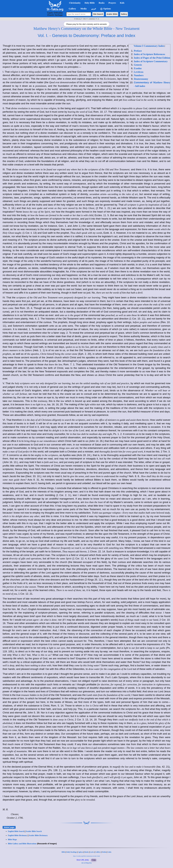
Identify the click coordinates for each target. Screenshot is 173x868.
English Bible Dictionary (18, 835)
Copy (94, 860)
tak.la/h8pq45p (86, 863)
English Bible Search (16, 831)
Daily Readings (72, 852)
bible (85, 19)
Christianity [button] (75, 3)
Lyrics (92, 852)
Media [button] (83, 9)
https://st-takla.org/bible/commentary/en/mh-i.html (86, 856)
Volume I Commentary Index (149, 46)
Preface (138, 51)
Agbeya (81, 852)
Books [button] (102, 3)
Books (86, 852)
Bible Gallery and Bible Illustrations (22, 844)
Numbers (139, 75)
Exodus (138, 68)
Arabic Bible (112, 14)
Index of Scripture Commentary (151, 61)
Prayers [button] (112, 3)
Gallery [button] (72, 9)
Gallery (124, 14)
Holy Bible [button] (90, 3)
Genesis (138, 65)
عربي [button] (93, 9)
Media (104, 852)
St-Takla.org (77, 19)
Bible (63, 852)
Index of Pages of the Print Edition (152, 58)
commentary (92, 19)
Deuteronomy (141, 79)
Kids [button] (122, 3)
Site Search (98, 14)
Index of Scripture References (149, 54)
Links (109, 852)
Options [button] (105, 9)
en (98, 19)
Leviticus (139, 72)
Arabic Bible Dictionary (38, 835)
